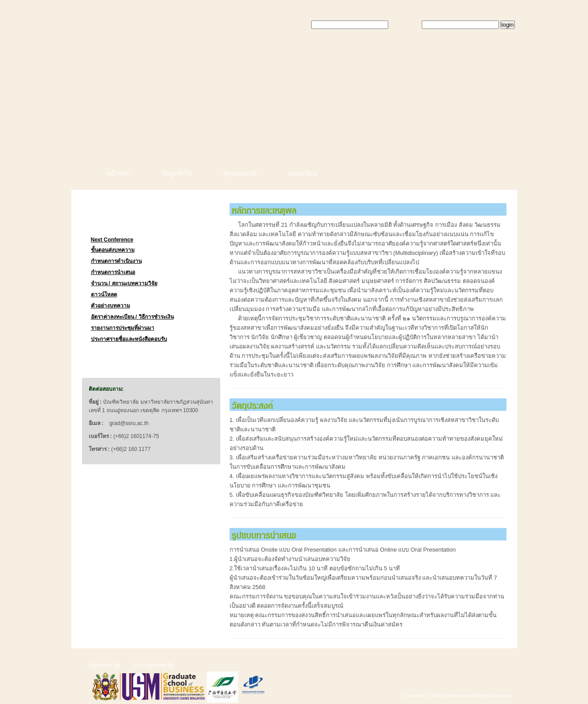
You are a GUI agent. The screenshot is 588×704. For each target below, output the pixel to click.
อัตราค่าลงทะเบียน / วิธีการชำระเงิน (132, 317)
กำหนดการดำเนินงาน (116, 261)
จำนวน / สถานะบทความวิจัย (124, 283)
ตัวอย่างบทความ (111, 306)
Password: (406, 25)
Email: (301, 25)
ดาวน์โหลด (104, 295)
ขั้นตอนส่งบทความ (113, 250)
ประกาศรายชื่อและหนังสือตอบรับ (129, 339)
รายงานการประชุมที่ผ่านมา (123, 328)
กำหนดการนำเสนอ (113, 272)
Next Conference (112, 240)
